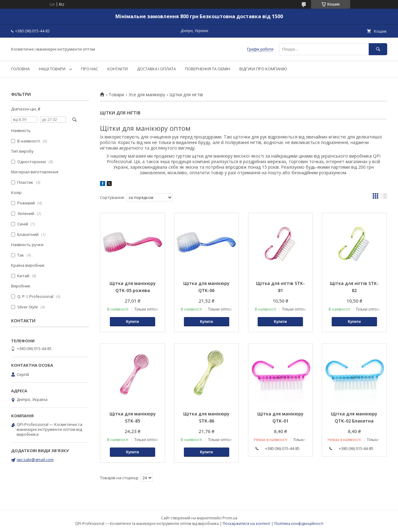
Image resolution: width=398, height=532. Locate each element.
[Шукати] (378, 49)
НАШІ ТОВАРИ (52, 69)
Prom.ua (230, 518)
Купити (133, 322)
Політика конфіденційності (299, 524)
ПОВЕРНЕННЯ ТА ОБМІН (208, 69)
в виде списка (384, 197)
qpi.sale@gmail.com (35, 460)
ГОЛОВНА (20, 69)
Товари (116, 95)
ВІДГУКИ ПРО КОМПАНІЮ (263, 69)
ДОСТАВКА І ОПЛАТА (156, 69)
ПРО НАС (90, 69)
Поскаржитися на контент (247, 524)
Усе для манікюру (147, 95)
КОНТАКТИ (118, 69)
